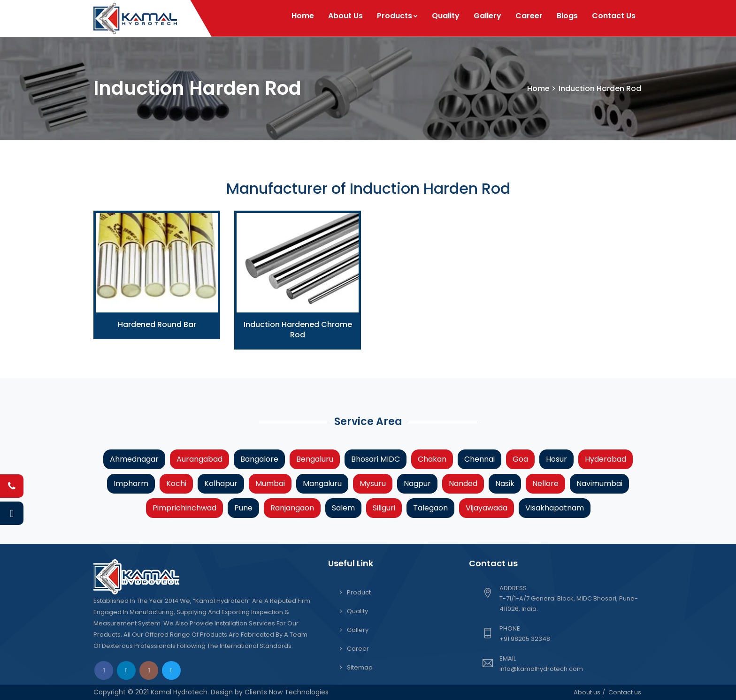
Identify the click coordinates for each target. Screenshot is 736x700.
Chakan (432, 459)
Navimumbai (599, 483)
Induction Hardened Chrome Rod (298, 330)
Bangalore (259, 459)
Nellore (545, 483)
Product (359, 592)
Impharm (131, 483)
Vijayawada (487, 508)
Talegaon (430, 508)
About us (587, 692)
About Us (345, 16)
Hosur (556, 459)
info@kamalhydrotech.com (541, 669)
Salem (343, 508)
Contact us (625, 692)
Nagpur (417, 483)
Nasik (505, 483)
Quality (446, 16)
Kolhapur (221, 483)
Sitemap (360, 667)
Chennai (479, 459)
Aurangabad (199, 459)
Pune (243, 508)
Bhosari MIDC (376, 459)
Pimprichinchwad (184, 508)
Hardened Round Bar (157, 324)
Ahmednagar (134, 459)
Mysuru (373, 483)
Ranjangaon (292, 508)
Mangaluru (322, 483)
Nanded (463, 483)
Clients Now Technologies (286, 692)
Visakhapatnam (555, 508)
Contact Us (614, 16)
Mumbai (270, 483)
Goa (520, 459)
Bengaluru (315, 459)
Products (397, 16)
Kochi (176, 483)
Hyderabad (606, 459)
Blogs (567, 16)
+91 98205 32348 (525, 639)
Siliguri (384, 508)
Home (303, 16)
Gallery (487, 16)
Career (529, 16)
